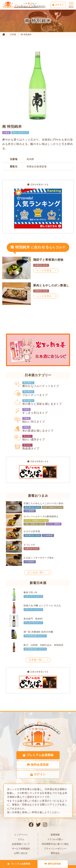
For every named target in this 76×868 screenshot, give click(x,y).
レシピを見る (44, 270)
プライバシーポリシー (55, 849)
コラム (21, 839)
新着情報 (55, 835)
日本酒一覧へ (36, 660)
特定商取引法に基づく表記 (55, 844)
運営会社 (55, 853)
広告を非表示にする (38, 185)
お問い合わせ (21, 853)
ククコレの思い (55, 839)
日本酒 (13, 34)
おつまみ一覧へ (36, 572)
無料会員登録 (53, 864)
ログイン (58, 5)
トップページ (21, 835)
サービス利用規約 (21, 849)
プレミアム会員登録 (19, 864)
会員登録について (21, 844)
